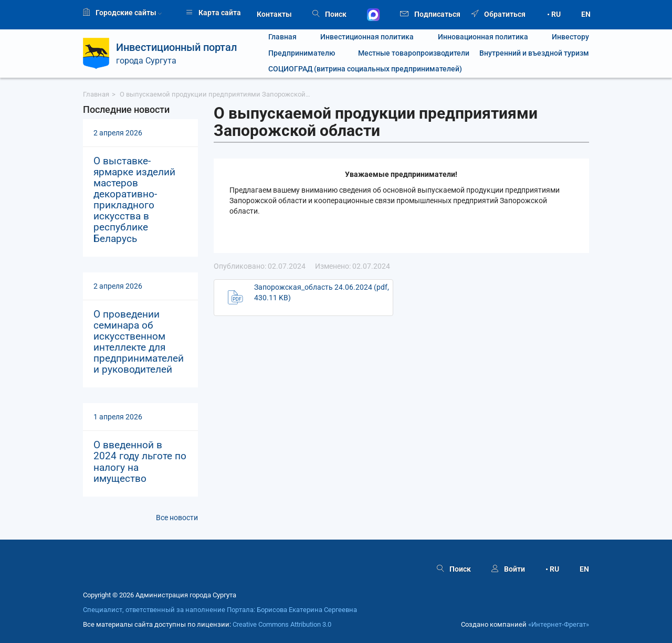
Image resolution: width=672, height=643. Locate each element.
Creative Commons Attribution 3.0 (282, 624)
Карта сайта (213, 13)
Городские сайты (122, 13)
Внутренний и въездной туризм (534, 53)
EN (586, 14)
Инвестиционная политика (367, 37)
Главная (282, 37)
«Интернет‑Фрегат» (559, 624)
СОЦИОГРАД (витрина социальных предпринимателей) (365, 69)
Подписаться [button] (430, 13)
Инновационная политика (483, 37)
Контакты (274, 14)
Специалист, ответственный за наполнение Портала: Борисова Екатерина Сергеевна (220, 610)
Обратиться (498, 14)
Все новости (177, 518)
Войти (508, 569)
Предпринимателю (302, 53)
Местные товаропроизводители (407, 53)
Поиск (329, 14)
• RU (554, 14)
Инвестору (570, 37)
